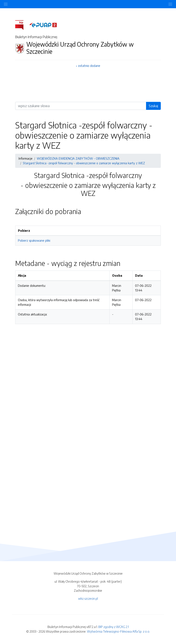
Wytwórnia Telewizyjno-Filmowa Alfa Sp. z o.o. (118, 631)
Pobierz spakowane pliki (34, 240)
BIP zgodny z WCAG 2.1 (114, 627)
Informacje (26, 158)
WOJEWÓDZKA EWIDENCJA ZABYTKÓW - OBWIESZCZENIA (78, 158)
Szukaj (153, 106)
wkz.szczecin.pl (88, 598)
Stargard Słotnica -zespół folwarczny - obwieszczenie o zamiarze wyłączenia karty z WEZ (84, 163)
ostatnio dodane (89, 66)
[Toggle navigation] (170, 4)
